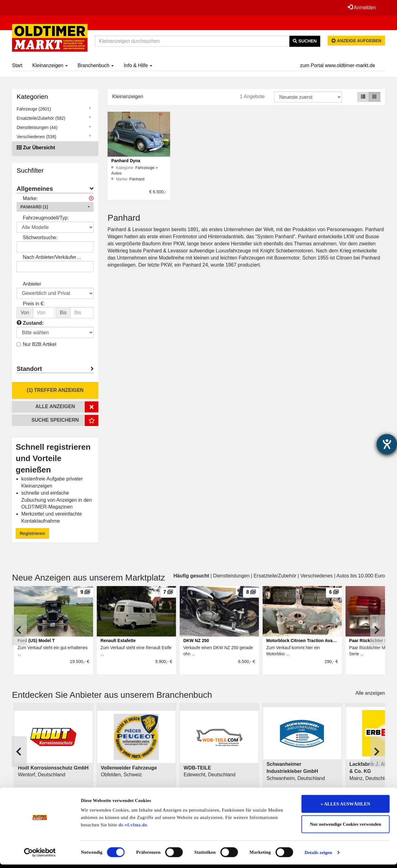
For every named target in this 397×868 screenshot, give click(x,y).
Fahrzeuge (145, 168)
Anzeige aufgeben (356, 41)
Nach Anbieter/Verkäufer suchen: (49, 258)
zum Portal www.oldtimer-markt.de (338, 65)
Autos (116, 173)
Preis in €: (34, 304)
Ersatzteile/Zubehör (275, 576)
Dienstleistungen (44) (37, 127)
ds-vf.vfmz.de (133, 828)
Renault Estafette (118, 641)
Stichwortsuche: (40, 237)
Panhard (137, 179)
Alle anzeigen (370, 693)
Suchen (305, 41)
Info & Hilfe (138, 65)
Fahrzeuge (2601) (34, 109)
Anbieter (32, 284)
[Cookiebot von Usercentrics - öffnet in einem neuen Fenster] (40, 856)
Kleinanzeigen (50, 65)
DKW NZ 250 (196, 641)
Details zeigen (318, 856)
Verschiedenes (316, 576)
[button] (55, 207)
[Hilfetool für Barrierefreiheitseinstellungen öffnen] (387, 444)
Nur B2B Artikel (36, 344)
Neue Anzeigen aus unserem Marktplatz (89, 578)
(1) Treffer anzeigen (55, 390)
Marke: (30, 198)
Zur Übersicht (39, 148)
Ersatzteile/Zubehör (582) (41, 118)
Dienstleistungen (231, 576)
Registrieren (32, 533)
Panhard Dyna (126, 161)
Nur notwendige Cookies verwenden (346, 828)
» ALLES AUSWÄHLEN (346, 807)
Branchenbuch (96, 65)
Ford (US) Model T (36, 641)
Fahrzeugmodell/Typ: (46, 218)
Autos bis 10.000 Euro (361, 576)
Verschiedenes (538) (36, 137)
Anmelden (362, 7)
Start (17, 65)
